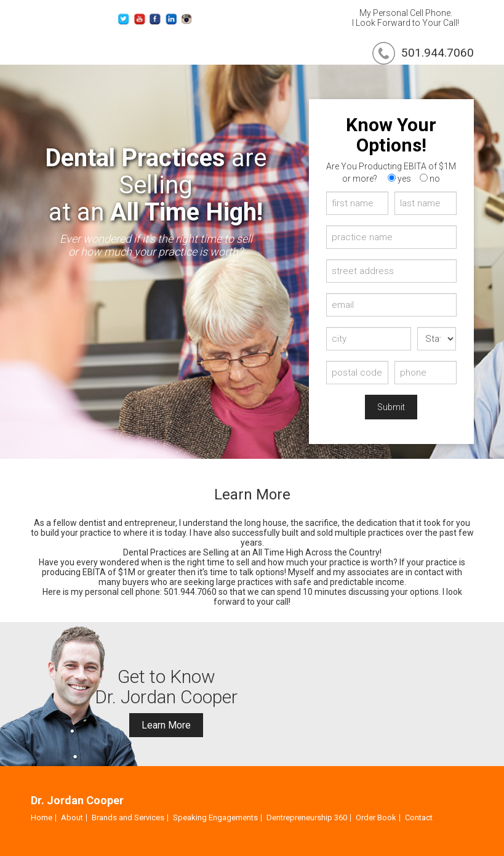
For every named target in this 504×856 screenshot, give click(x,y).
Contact (419, 818)
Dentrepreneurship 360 (307, 818)
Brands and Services (128, 818)
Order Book (376, 818)
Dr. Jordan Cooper (77, 800)
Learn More (166, 725)
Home (42, 818)
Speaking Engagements (215, 818)
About (72, 818)
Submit (391, 407)
